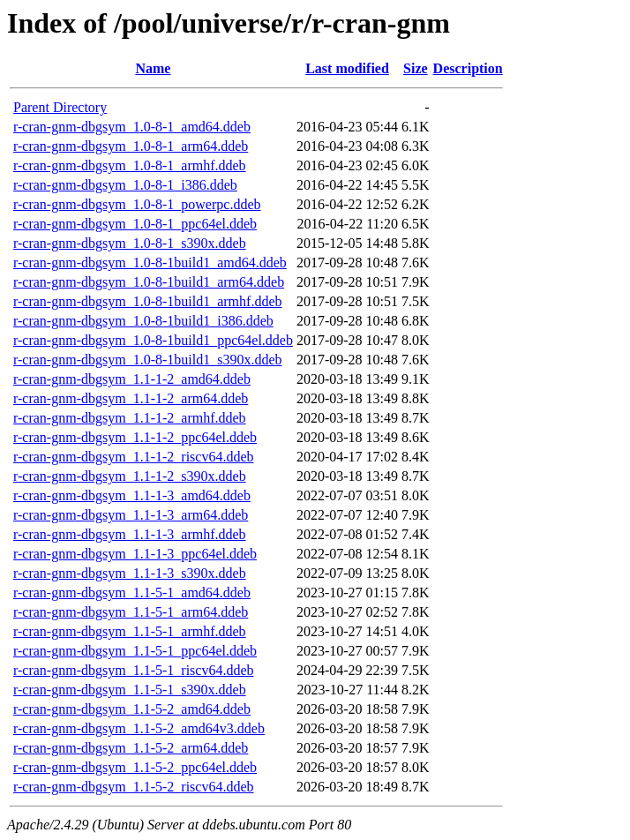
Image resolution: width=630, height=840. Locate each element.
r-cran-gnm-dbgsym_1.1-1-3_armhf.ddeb (130, 534)
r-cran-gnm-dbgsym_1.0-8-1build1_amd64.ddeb (150, 262)
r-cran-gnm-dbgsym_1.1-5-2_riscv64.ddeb (134, 787)
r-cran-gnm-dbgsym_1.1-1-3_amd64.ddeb (132, 495)
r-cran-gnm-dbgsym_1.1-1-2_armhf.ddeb (130, 418)
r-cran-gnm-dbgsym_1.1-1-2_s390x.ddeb (130, 476)
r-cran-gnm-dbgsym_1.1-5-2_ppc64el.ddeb (135, 767)
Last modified (347, 68)
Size (416, 68)
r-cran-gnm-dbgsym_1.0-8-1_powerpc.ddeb (137, 204)
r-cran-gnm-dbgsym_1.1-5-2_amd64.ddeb (132, 709)
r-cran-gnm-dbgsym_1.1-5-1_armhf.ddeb (130, 631)
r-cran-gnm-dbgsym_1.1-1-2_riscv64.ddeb (134, 457)
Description (468, 68)
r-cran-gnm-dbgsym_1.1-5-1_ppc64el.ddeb (135, 651)
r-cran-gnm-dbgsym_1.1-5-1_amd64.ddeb (132, 592)
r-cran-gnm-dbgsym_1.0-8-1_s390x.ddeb (130, 243)
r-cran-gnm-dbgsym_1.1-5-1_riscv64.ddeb (134, 670)
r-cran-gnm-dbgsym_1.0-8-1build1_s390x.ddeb (148, 360)
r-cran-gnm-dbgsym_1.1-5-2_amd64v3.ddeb (139, 728)
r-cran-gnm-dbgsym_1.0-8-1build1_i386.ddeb (143, 321)
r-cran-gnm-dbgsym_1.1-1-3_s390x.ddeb (130, 573)
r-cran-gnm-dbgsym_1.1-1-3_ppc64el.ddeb (135, 554)
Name (153, 68)
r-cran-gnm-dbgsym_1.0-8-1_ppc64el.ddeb (135, 224)
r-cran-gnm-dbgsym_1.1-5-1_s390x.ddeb (130, 690)
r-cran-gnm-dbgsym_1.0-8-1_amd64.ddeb (132, 127)
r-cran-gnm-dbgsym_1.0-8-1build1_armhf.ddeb (148, 301)
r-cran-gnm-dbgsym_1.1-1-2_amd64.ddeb (132, 379)
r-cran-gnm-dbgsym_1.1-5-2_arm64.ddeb (131, 748)
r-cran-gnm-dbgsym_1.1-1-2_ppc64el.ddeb (135, 437)
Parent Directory (60, 107)
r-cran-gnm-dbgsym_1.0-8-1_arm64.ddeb (131, 146)
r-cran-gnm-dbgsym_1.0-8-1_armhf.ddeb (130, 165)
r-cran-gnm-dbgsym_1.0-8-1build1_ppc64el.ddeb (153, 340)
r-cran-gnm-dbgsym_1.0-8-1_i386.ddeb (125, 185)
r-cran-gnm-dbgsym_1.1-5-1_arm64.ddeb (131, 612)
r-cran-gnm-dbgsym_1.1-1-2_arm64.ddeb (131, 398)
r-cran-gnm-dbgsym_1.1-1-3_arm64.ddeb (131, 515)
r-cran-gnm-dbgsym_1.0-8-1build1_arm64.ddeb (149, 282)
